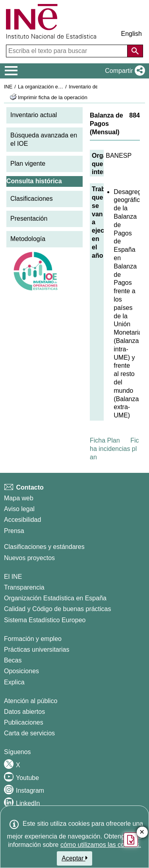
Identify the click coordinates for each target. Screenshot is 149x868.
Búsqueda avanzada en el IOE (44, 139)
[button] (123, 71)
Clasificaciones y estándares (44, 547)
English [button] (132, 34)
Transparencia (24, 587)
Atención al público (31, 701)
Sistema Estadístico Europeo (45, 620)
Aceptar (74, 858)
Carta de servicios (29, 733)
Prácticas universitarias (37, 650)
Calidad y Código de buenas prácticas (58, 609)
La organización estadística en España (62, 87)
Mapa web (19, 498)
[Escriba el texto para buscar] (68, 51)
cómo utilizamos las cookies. (101, 845)
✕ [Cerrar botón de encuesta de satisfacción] (142, 832)
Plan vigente (28, 164)
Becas (13, 660)
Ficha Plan (105, 440)
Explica (14, 682)
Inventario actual (34, 115)
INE (8, 87)
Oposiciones (21, 671)
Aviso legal (19, 509)
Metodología (28, 239)
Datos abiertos (24, 712)
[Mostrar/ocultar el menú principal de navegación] (11, 71)
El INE (13, 577)
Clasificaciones (32, 199)
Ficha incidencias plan (114, 449)
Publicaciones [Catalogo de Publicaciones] (24, 722)
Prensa (14, 531)
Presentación (29, 218)
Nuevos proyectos (29, 558)
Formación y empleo (33, 639)
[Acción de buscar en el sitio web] (135, 51)
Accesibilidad (22, 520)
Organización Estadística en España (55, 598)
